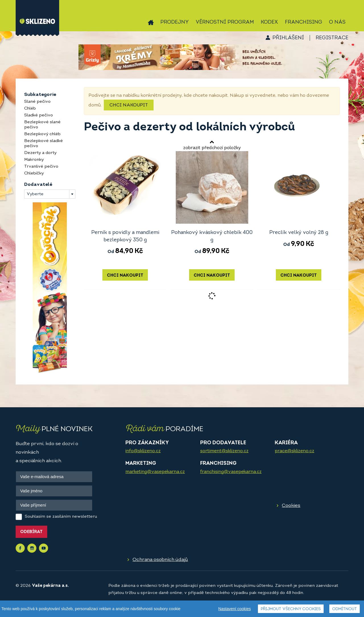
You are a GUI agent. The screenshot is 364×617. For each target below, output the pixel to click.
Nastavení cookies (235, 609)
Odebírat (31, 532)
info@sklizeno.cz (143, 451)
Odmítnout (345, 609)
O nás (337, 22)
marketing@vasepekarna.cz (155, 472)
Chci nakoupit (129, 105)
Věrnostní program (225, 22)
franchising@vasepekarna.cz (231, 472)
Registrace (332, 38)
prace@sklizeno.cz (294, 451)
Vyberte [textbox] (35, 194)
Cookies (291, 506)
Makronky (34, 160)
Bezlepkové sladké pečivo (44, 144)
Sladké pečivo (39, 115)
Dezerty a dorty (40, 153)
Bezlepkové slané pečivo (42, 125)
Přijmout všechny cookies (291, 609)
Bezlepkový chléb (42, 134)
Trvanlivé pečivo (41, 167)
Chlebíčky (34, 173)
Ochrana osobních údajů (160, 560)
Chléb (30, 109)
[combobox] (50, 194)
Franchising (304, 22)
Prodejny (175, 22)
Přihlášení (288, 38)
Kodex (269, 22)
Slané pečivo (37, 102)
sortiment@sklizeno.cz (224, 451)
